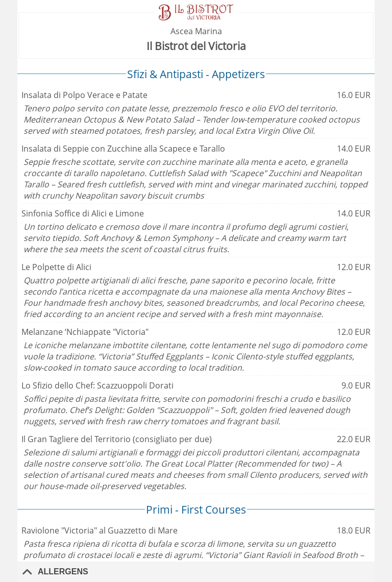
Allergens (63, 572)
